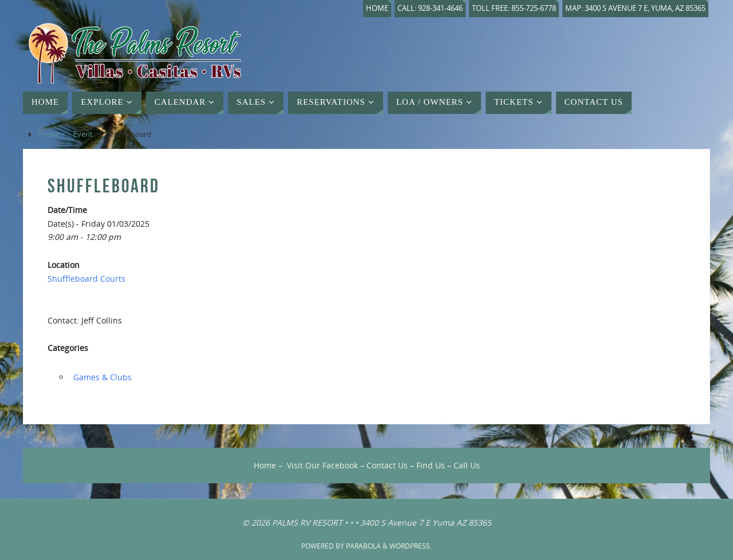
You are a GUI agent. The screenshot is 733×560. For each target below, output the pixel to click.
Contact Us (387, 465)
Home (377, 8)
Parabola (363, 546)
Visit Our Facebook (322, 465)
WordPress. (411, 546)
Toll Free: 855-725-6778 (514, 8)
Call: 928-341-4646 (430, 8)
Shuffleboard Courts (86, 279)
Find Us (431, 465)
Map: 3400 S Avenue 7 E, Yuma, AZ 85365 (635, 8)
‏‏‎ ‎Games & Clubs (101, 377)
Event (83, 134)
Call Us (467, 465)
